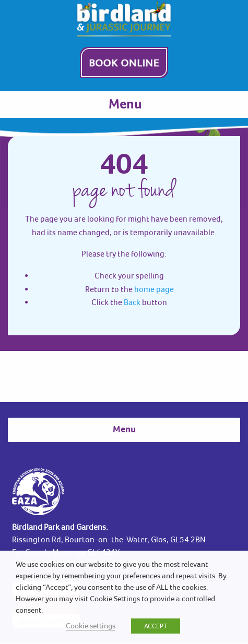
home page (154, 289)
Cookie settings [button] (91, 625)
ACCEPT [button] (156, 626)
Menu (125, 105)
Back (132, 302)
